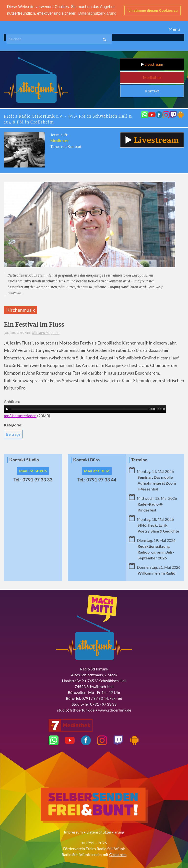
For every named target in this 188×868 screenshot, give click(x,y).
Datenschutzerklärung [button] (97, 13)
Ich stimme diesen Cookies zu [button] (153, 11)
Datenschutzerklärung (105, 832)
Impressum (73, 832)
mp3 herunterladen (20, 415)
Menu (174, 29)
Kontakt (152, 91)
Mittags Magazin (46, 333)
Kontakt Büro (86, 460)
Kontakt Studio (24, 460)
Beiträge (13, 434)
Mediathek (152, 77)
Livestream (152, 64)
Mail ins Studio (33, 471)
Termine (139, 460)
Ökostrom (118, 854)
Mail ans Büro (97, 471)
